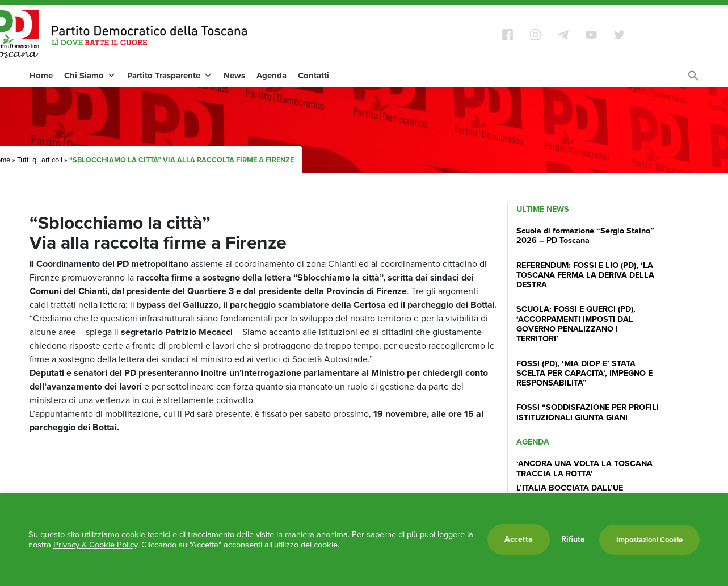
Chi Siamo (90, 76)
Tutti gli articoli (40, 160)
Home (41, 76)
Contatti (313, 76)
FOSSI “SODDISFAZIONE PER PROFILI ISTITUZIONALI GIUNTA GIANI (588, 412)
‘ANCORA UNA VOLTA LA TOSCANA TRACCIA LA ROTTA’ (584, 468)
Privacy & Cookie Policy (95, 545)
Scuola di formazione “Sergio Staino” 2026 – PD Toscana (585, 235)
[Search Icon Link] (693, 79)
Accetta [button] (519, 539)
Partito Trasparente (170, 76)
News (234, 76)
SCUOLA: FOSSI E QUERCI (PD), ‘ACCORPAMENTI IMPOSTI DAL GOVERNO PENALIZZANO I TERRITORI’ (576, 324)
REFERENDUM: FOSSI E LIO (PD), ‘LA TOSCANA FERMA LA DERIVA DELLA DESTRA (585, 275)
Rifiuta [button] (573, 539)
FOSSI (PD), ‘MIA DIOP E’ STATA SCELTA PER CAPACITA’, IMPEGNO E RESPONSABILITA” (584, 373)
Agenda (272, 76)
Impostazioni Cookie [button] (649, 540)
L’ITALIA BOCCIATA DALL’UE (570, 488)
